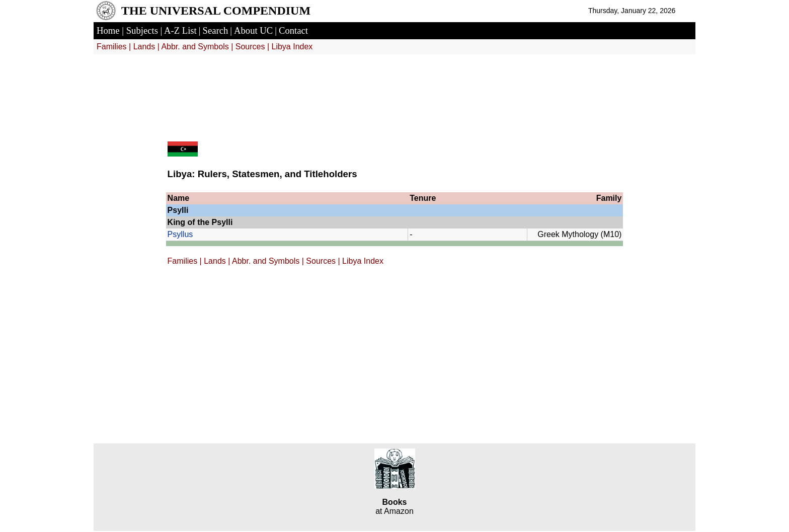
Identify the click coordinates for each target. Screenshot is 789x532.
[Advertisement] (395, 92)
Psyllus (180, 234)
